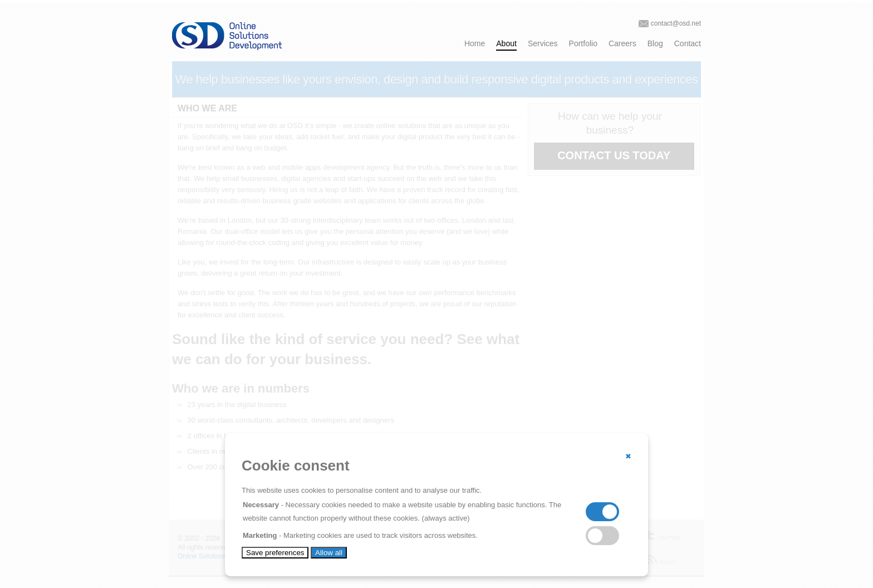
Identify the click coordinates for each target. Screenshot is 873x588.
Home (475, 43)
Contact (688, 43)
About (506, 43)
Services (543, 43)
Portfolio (583, 43)
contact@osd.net (676, 23)
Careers (622, 43)
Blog (655, 43)
